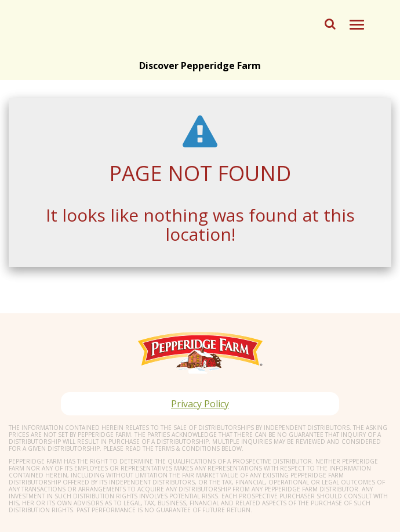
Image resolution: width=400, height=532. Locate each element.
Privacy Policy (200, 404)
